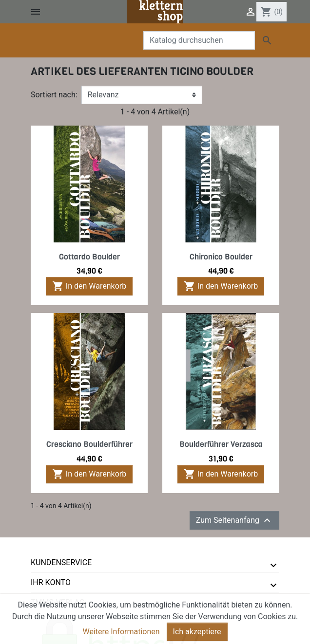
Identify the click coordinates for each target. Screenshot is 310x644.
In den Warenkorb (89, 286)
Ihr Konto (51, 582)
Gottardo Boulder (89, 257)
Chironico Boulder (221, 257)
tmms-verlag (58, 602)
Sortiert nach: (54, 95)
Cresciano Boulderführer (89, 444)
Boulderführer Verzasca (221, 444)
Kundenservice (61, 562)
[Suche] (199, 40)
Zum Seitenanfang (234, 520)
